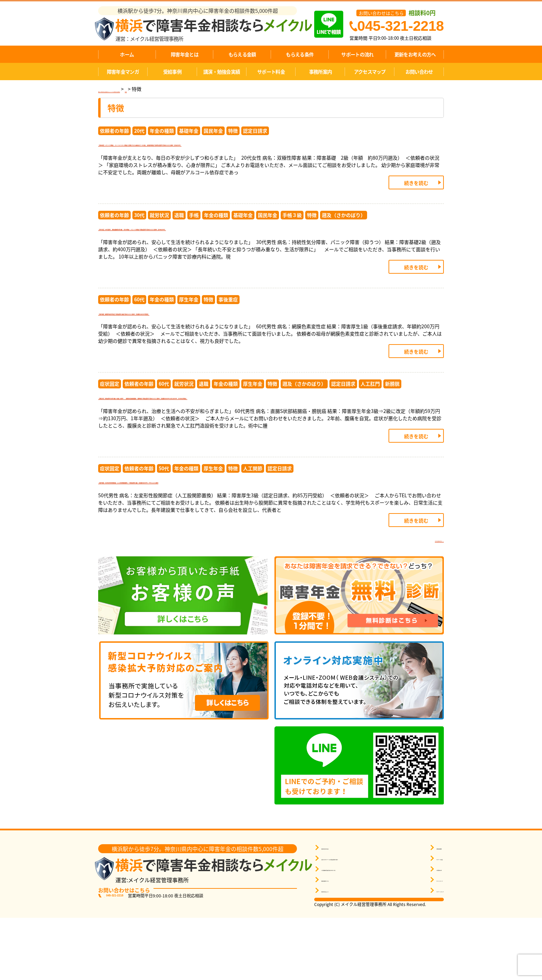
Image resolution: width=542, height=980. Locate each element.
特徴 (233, 131)
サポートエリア (428, 953)
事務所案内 (321, 72)
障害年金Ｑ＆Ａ (337, 953)
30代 (139, 234)
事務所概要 (424, 910)
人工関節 (253, 522)
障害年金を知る (337, 910)
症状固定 (110, 419)
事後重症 (228, 326)
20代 (139, 131)
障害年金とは (185, 54)
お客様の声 (424, 931)
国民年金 (213, 131)
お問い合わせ (419, 72)
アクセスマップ (370, 72)
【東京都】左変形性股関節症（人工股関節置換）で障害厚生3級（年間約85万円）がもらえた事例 (250, 541)
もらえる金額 (242, 54)
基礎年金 (189, 131)
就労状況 (159, 234)
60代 (139, 326)
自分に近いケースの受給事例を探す (357, 920)
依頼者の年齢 (114, 131)
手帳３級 (292, 234)
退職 (179, 234)
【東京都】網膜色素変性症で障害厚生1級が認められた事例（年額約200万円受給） (227, 345)
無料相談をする (337, 942)
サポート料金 (271, 72)
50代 (164, 522)
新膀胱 (392, 419)
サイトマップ (426, 942)
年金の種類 (162, 131)
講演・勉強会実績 (222, 72)
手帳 (194, 234)
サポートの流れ (357, 54)
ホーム (127, 54)
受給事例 (172, 72)
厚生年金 (189, 326)
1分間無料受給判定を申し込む (352, 931)
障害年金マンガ (123, 72)
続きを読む (416, 201)
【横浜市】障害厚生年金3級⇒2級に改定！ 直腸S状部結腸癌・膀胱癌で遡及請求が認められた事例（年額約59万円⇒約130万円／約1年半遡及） (271, 443)
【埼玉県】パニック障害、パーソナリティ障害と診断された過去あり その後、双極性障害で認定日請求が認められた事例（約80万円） (268, 155)
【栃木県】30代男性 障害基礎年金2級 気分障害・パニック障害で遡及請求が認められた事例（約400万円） (270, 252)
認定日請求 (255, 131)
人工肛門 (370, 419)
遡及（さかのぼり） (344, 234)
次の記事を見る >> (421, 601)
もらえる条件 (300, 54)
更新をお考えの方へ (415, 54)
